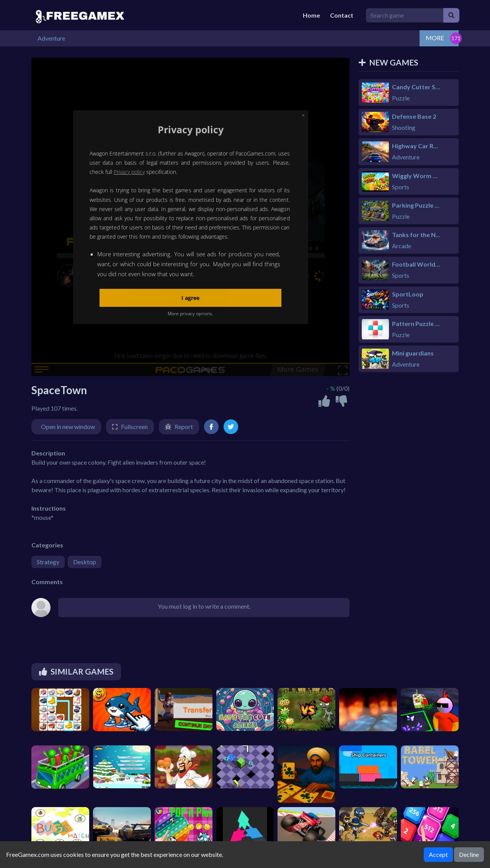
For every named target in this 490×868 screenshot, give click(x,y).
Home (311, 15)
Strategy (48, 562)
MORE (435, 38)
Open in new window (68, 427)
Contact (342, 15)
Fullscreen (134, 427)
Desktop (85, 562)
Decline (469, 854)
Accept (438, 854)
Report (184, 427)
